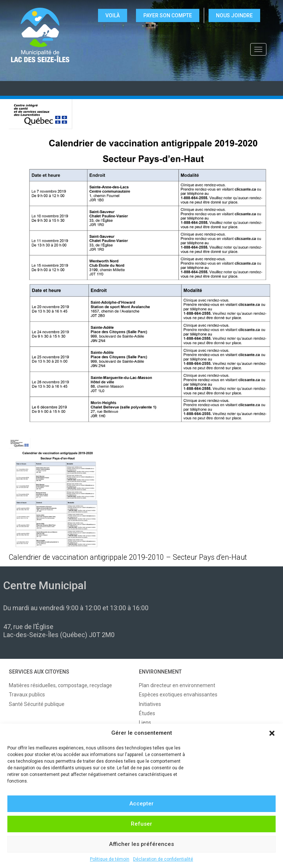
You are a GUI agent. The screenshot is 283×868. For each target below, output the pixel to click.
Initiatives (150, 704)
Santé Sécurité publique (37, 704)
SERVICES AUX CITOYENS (39, 672)
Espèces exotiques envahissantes (178, 695)
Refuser (141, 824)
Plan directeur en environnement (177, 685)
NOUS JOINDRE (234, 15)
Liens (145, 723)
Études (147, 713)
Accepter (141, 804)
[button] (272, 733)
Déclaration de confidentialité (163, 859)
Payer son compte (168, 15)
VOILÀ (113, 15)
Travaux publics (27, 695)
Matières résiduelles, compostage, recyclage (60, 685)
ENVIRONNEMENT (160, 672)
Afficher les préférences (141, 844)
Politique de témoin (110, 859)
